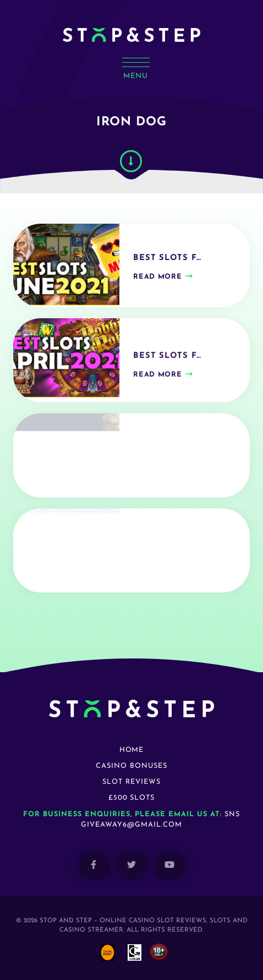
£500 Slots (132, 798)
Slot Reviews (131, 782)
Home (132, 750)
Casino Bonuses (131, 766)
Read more (157, 282)
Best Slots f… (167, 264)
